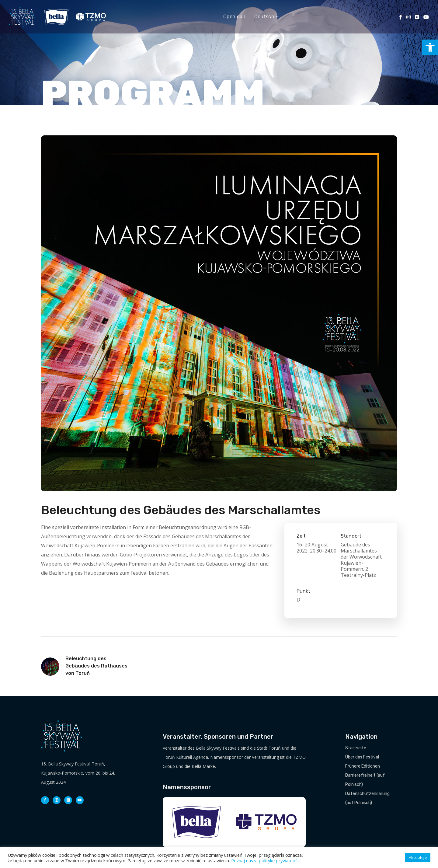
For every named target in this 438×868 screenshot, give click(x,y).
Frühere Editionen (363, 766)
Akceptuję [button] (418, 857)
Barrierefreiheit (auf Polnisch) (365, 780)
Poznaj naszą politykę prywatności (266, 860)
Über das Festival (362, 757)
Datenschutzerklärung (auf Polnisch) (367, 798)
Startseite (356, 748)
